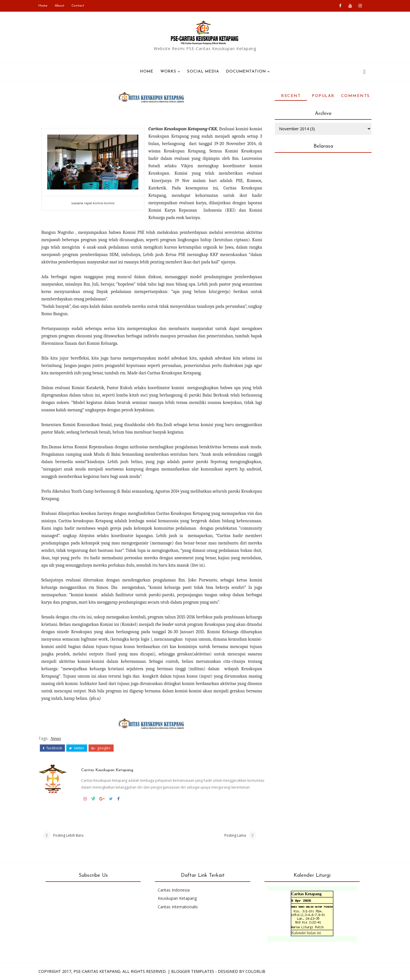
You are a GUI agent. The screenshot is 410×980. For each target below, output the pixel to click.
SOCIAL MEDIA (203, 72)
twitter (77, 748)
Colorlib (255, 971)
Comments (355, 96)
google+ (101, 748)
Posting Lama (235, 835)
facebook (52, 748)
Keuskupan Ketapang (177, 898)
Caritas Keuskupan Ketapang (107, 770)
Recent (291, 96)
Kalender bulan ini (306, 933)
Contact (78, 6)
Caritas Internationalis (178, 907)
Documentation (246, 72)
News (56, 738)
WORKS (168, 72)
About (60, 6)
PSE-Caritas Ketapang (97, 971)
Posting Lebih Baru (68, 835)
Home (43, 6)
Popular (323, 96)
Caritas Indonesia (174, 890)
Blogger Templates (193, 971)
